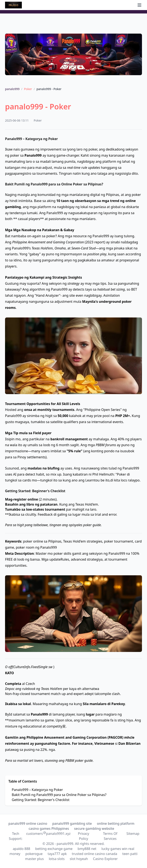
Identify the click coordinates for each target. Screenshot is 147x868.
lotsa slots (57, 859)
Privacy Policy (83, 836)
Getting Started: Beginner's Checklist (41, 800)
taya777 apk (57, 854)
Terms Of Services (110, 836)
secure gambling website (94, 829)
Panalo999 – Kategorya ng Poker (37, 790)
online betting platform (116, 823)
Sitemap (133, 834)
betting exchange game (54, 849)
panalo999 (12, 89)
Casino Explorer (105, 859)
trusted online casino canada (94, 854)
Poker (28, 89)
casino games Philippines (49, 829)
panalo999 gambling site (72, 823)
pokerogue (34, 854)
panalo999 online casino (28, 823)
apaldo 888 (22, 849)
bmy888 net (87, 849)
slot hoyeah (79, 859)
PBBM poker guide (79, 760)
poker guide (92, 525)
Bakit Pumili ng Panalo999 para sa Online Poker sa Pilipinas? (59, 795)
